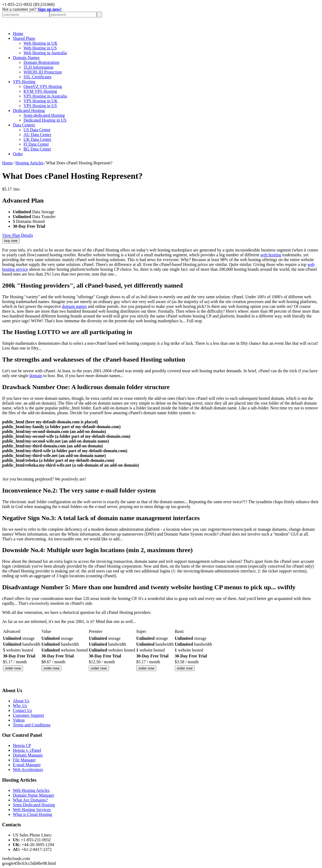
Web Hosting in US (40, 48)
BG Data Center (37, 149)
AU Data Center (37, 135)
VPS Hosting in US (40, 106)
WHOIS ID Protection (43, 72)
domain (36, 376)
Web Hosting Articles (31, 790)
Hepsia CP (22, 745)
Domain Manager (28, 755)
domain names (74, 306)
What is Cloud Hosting (32, 814)
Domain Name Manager (34, 795)
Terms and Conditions (32, 725)
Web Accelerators (28, 770)
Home (18, 34)
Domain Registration (41, 62)
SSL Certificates (38, 77)
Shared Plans (24, 38)
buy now (11, 241)
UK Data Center (37, 139)
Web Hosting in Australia (45, 53)
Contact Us (22, 710)
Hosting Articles (29, 163)
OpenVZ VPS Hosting (43, 86)
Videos (19, 720)
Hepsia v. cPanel (27, 750)
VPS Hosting (24, 82)
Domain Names (26, 58)
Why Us (20, 706)
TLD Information (38, 67)
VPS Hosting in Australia (45, 96)
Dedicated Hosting (29, 111)
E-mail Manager (27, 765)
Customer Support (28, 715)
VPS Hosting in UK (41, 101)
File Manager (24, 760)
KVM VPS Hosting (40, 91)
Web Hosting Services (32, 810)
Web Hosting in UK (40, 43)
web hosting (271, 255)
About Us (21, 701)
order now (13, 668)
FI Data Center (36, 144)
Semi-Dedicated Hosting (34, 805)
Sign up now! (49, 9)
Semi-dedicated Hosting (44, 115)
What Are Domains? (30, 800)
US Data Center (37, 130)
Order (18, 154)
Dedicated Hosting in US (45, 120)
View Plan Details (18, 235)
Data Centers (24, 125)
